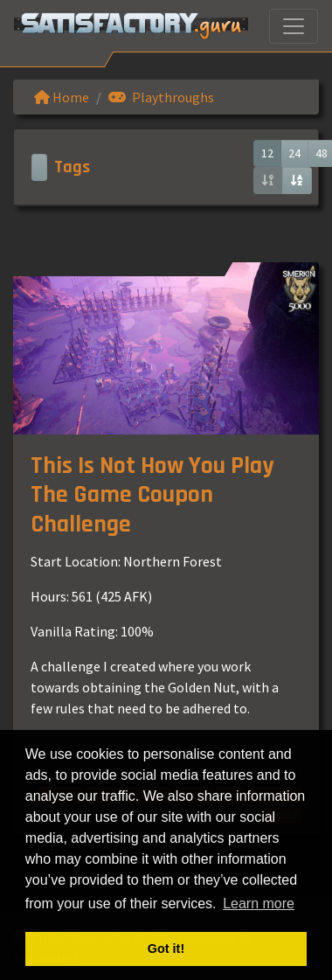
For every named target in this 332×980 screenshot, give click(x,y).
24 (294, 153)
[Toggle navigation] (294, 26)
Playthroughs (161, 97)
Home (62, 97)
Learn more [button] (259, 904)
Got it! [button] (166, 949)
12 (267, 153)
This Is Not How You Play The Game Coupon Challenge (152, 495)
